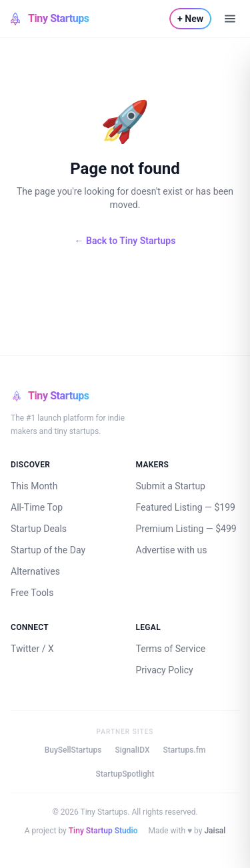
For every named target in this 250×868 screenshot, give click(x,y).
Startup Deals (39, 529)
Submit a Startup (171, 486)
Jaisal (215, 831)
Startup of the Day (48, 550)
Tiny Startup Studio (103, 831)
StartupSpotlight (125, 774)
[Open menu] (230, 19)
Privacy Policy (165, 670)
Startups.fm (184, 750)
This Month (34, 486)
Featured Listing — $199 (186, 507)
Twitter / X (32, 649)
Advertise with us (172, 550)
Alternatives (35, 571)
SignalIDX (132, 750)
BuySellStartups (73, 750)
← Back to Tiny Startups (125, 241)
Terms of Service (171, 649)
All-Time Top (37, 507)
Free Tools (32, 593)
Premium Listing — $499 (186, 529)
